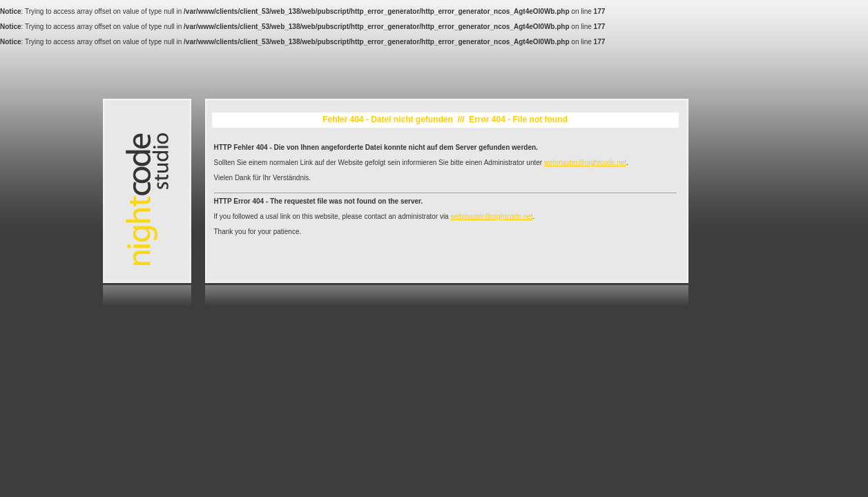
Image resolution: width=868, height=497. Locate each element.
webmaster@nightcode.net (585, 163)
